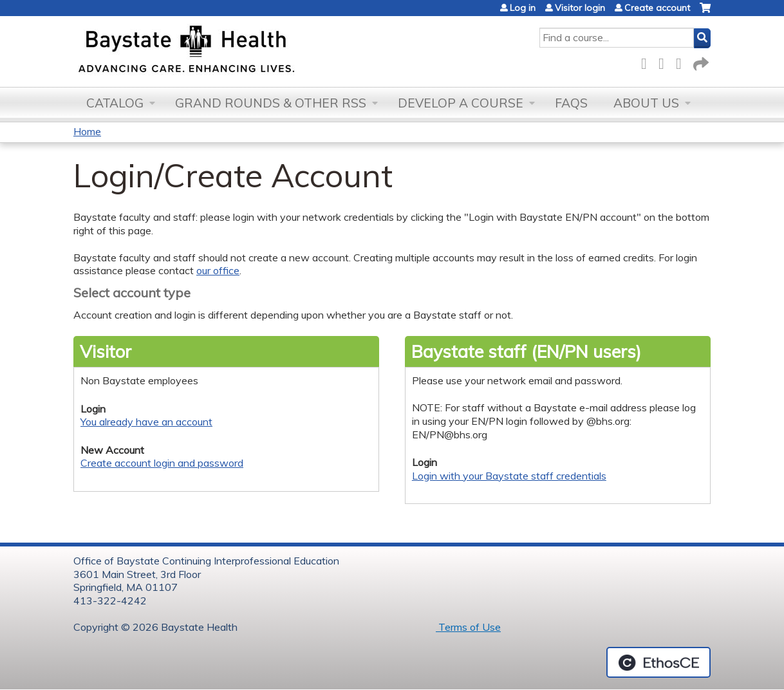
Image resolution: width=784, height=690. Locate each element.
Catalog (115, 103)
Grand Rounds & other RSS (271, 103)
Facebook (648, 61)
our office (218, 270)
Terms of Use (468, 627)
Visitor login (580, 8)
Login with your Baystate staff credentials (509, 476)
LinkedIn (682, 61)
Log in (523, 8)
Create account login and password (162, 463)
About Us (646, 103)
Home (87, 131)
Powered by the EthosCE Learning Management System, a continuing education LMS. (658, 662)
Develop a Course (461, 103)
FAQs (571, 103)
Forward (700, 61)
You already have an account (146, 422)
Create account (657, 8)
